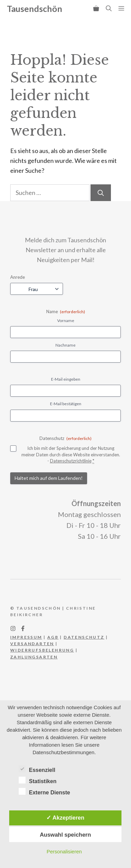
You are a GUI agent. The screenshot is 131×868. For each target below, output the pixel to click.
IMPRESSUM (26, 637)
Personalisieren (64, 851)
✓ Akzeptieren (65, 818)
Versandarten (32, 644)
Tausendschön (35, 9)
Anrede (18, 277)
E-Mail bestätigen (66, 404)
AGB (53, 637)
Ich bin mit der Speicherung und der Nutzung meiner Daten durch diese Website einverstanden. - (71, 455)
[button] (109, 9)
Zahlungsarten (34, 657)
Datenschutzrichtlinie (71, 461)
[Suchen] (101, 193)
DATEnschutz (84, 637)
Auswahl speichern (65, 835)
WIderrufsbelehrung (42, 650)
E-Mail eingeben (66, 379)
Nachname (65, 345)
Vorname (66, 321)
